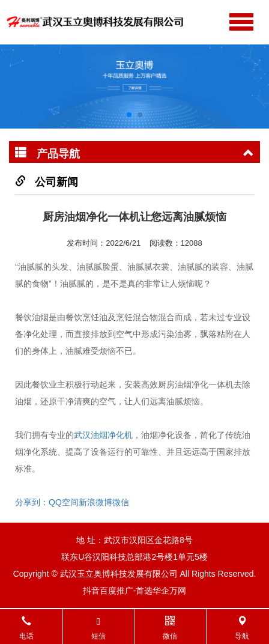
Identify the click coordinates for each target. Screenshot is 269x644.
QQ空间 (64, 502)
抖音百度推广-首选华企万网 (135, 591)
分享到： (32, 502)
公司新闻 (56, 182)
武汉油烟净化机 (103, 435)
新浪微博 (95, 502)
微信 (121, 502)
